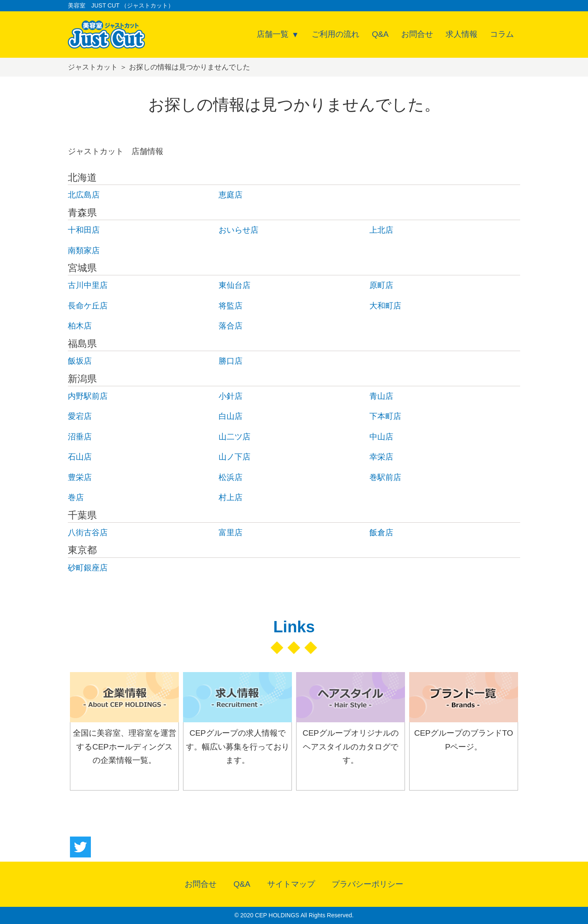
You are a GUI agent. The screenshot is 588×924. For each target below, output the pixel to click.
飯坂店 (80, 361)
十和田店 (84, 230)
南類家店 (84, 250)
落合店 (231, 326)
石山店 (80, 457)
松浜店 (231, 477)
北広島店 (84, 195)
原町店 (381, 285)
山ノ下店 (235, 457)
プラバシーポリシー (367, 884)
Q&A (380, 34)
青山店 (381, 396)
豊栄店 (80, 477)
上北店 (381, 230)
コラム (502, 34)
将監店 (231, 306)
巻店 (76, 497)
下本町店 (385, 416)
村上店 (231, 497)
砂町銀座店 (88, 568)
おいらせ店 (239, 230)
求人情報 (462, 34)
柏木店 (80, 326)
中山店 (381, 437)
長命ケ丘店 (88, 306)
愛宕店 (80, 416)
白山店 (231, 416)
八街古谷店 (88, 533)
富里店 (231, 533)
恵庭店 (231, 195)
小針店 (231, 396)
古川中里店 (88, 285)
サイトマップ (291, 884)
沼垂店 (80, 437)
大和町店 (385, 306)
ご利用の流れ (335, 34)
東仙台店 (235, 285)
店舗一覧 (273, 34)
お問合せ (417, 34)
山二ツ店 (235, 437)
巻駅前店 (385, 477)
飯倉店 (381, 533)
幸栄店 (381, 457)
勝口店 (231, 361)
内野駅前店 (88, 396)
